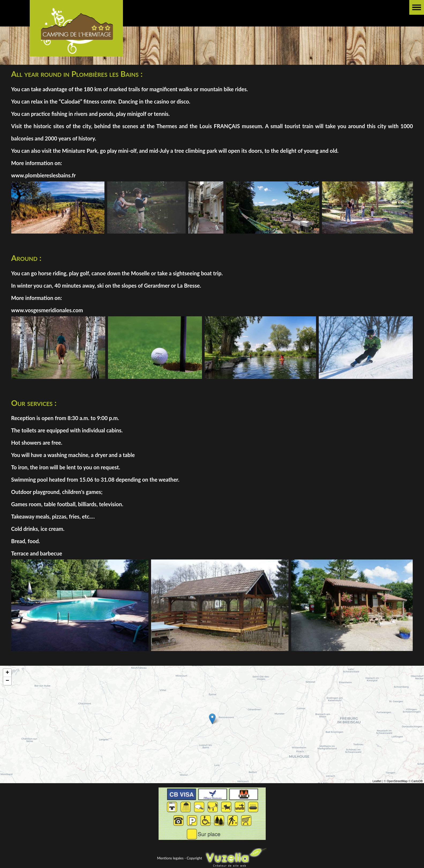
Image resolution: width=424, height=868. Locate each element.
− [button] (7, 686)
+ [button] (7, 678)
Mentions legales (170, 858)
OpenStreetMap (397, 786)
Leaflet (377, 786)
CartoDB (417, 786)
